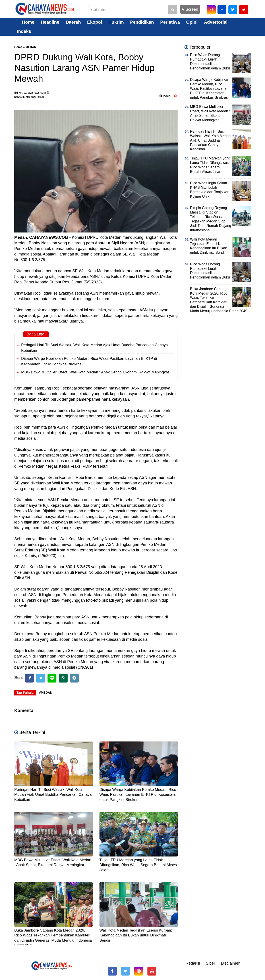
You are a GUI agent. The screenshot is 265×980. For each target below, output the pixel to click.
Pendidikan (142, 22)
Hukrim (116, 22)
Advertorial (216, 22)
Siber (211, 963)
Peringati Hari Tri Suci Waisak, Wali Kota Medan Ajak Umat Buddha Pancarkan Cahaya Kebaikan (53, 795)
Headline (50, 22)
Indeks (24, 31)
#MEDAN (46, 693)
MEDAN (31, 47)
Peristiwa (170, 22)
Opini (192, 22)
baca (165, 96)
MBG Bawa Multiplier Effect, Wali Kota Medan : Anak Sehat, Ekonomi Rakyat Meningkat (95, 372)
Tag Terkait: (25, 693)
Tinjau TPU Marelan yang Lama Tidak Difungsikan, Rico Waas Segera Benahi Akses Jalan (138, 865)
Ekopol (95, 22)
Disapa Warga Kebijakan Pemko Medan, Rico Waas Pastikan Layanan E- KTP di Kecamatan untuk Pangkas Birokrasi (139, 795)
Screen (190, 9)
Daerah (73, 22)
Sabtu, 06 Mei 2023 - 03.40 (29, 97)
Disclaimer (230, 963)
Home (26, 22)
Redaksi (193, 963)
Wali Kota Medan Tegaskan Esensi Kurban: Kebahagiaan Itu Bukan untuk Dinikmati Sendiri (136, 935)
